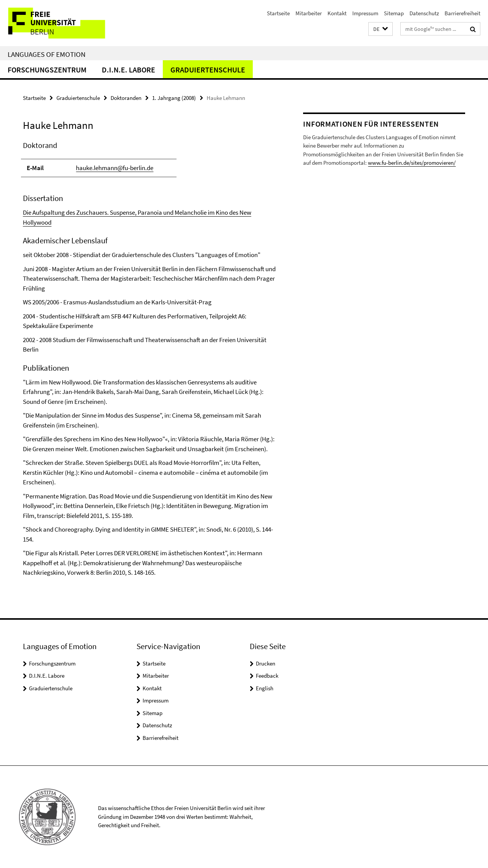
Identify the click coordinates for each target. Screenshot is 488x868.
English (265, 688)
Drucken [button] (266, 663)
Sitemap (394, 13)
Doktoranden (126, 98)
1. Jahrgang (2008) (174, 98)
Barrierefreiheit (462, 13)
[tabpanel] (149, 359)
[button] (380, 29)
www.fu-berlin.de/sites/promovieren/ (412, 163)
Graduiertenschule (208, 70)
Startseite (278, 13)
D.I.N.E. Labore (128, 70)
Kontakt (337, 13)
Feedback (267, 676)
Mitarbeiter (309, 13)
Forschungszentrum (47, 70)
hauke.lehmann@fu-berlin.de (115, 168)
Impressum (365, 13)
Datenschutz (424, 13)
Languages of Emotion (47, 54)
